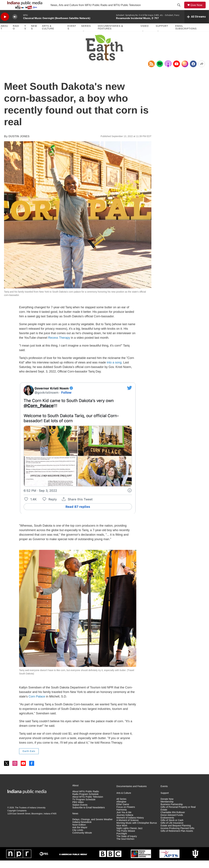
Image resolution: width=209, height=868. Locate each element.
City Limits (78, 838)
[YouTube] (177, 71)
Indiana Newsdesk (82, 830)
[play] (5, 24)
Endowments (167, 825)
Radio (16, 35)
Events (72, 35)
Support (162, 33)
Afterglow (121, 809)
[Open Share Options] (202, 71)
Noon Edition (79, 832)
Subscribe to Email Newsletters (89, 815)
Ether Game (123, 812)
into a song (114, 370)
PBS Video (78, 810)
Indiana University (37, 815)
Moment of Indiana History (130, 825)
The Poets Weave (126, 838)
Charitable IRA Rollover (173, 820)
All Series (121, 807)
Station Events (80, 812)
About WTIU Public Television (88, 804)
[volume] (15, 24)
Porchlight (122, 841)
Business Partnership (172, 812)
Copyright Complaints (17, 818)
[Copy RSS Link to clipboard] (151, 71)
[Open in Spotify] (160, 71)
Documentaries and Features (132, 794)
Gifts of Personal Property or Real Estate (178, 816)
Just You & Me (124, 820)
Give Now (198, 9)
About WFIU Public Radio (86, 799)
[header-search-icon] (180, 9)
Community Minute (82, 840)
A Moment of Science (127, 828)
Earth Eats (29, 759)
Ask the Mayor (80, 835)
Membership (167, 809)
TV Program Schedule (84, 807)
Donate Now (167, 807)
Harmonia (121, 817)
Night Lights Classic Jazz (129, 836)
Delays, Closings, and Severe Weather (92, 827)
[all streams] (196, 24)
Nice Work (122, 833)
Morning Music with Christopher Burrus (137, 830)
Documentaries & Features (110, 35)
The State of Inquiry (127, 844)
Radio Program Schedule (85, 802)
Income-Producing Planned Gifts (178, 836)
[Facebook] (193, 71)
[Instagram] (185, 71)
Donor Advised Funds (172, 823)
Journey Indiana (125, 823)
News (34, 35)
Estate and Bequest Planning (176, 833)
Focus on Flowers (126, 815)
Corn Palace (37, 704)
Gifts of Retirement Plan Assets (177, 838)
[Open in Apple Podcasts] (168, 71)
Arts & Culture (48, 35)
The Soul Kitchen (125, 847)
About (4, 35)
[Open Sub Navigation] (84, 39)
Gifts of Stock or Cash (172, 828)
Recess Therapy (59, 345)
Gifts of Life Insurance (172, 830)
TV (25, 35)
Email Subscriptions (186, 35)
